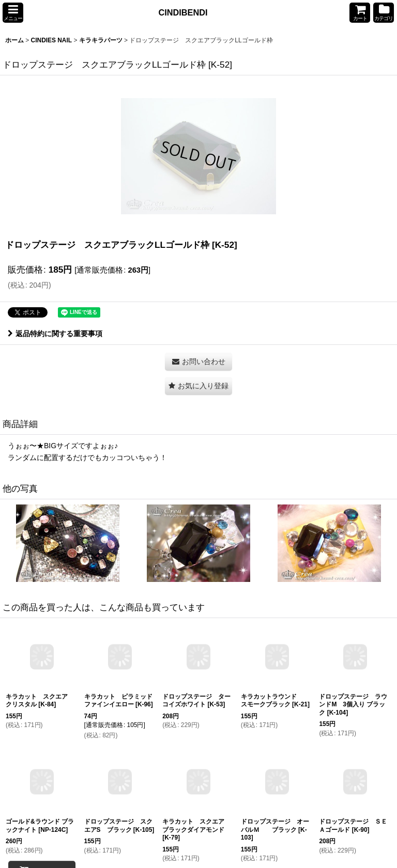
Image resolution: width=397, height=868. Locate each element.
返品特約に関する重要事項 (55, 334)
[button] (13, 13)
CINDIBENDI (183, 12)
